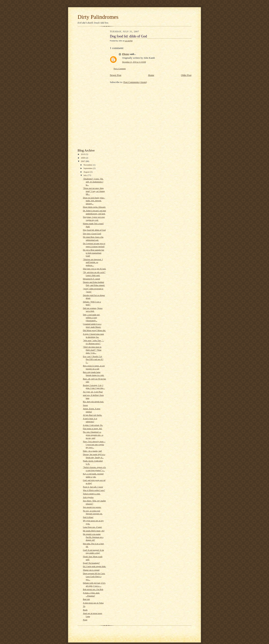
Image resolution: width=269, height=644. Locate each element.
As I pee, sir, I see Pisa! (93, 392)
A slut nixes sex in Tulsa (93, 603)
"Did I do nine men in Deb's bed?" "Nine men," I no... (92, 350)
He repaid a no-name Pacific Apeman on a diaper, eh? (93, 537)
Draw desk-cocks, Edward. (94, 207)
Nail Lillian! (88, 517)
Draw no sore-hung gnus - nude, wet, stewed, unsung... (94, 201)
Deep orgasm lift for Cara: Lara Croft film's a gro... (94, 576)
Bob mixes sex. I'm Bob (93, 589)
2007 (83, 161)
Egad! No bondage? (91, 563)
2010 (83, 154)
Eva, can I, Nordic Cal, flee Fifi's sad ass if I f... (93, 359)
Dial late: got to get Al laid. (94, 269)
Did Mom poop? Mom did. (94, 330)
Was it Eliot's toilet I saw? (94, 490)
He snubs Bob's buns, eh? (94, 531)
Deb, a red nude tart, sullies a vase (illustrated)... (92, 318)
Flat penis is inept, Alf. (93, 429)
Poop (85, 620)
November (88, 165)
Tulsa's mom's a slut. (92, 494)
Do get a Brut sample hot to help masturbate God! (94, 253)
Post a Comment (120, 69)
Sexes (85, 405)
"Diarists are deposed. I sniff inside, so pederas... (93, 262)
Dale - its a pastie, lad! (92, 451)
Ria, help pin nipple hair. (93, 402)
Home (151, 75)
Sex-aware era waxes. (92, 507)
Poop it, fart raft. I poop (93, 487)
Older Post (186, 75)
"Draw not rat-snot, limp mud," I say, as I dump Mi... (94, 191)
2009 (83, 158)
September (88, 168)
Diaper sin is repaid (91, 570)
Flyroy (126, 54)
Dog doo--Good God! (92, 234)
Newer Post (116, 75)
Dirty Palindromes (98, 17)
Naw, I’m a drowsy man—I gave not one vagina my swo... (94, 444)
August (87, 172)
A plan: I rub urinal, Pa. (93, 425)
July (85, 175)
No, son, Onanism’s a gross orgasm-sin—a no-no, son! (93, 435)
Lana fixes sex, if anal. (92, 527)
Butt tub (86, 599)
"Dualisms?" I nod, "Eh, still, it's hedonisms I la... (93, 182)
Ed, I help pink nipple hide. (94, 566)
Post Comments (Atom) (135, 82)
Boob (85, 610)
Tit (84, 606)
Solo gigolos (88, 497)
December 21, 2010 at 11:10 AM (134, 62)
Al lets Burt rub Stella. (92, 415)
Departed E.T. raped (91, 279)
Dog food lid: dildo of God (94, 230)
